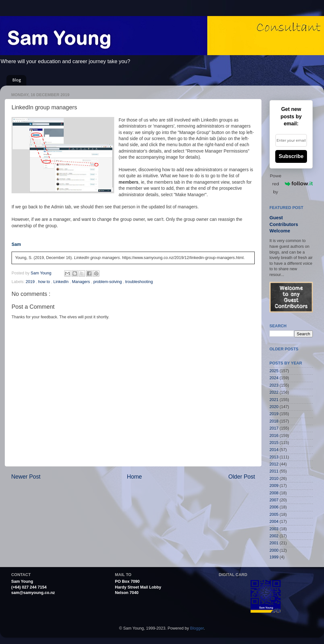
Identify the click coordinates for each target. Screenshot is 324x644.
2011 (274, 471)
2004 (274, 522)
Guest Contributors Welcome (284, 224)
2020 (274, 407)
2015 (274, 443)
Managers (81, 282)
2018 (274, 421)
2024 (274, 378)
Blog (17, 80)
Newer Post (26, 477)
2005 (274, 514)
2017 (274, 428)
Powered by (291, 184)
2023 (274, 385)
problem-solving (108, 282)
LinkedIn (61, 282)
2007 (274, 500)
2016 (274, 436)
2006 (274, 507)
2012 (274, 464)
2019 (31, 282)
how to (45, 282)
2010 (274, 479)
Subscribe (291, 156)
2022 (274, 392)
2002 (274, 536)
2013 (274, 457)
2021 (274, 400)
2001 (274, 543)
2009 (274, 486)
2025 (274, 371)
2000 (274, 550)
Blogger (197, 628)
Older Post (242, 477)
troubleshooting (139, 282)
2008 (274, 493)
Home (134, 477)
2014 (274, 450)
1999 (274, 557)
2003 (274, 529)
